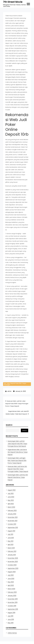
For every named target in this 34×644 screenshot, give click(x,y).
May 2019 (11, 623)
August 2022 (12, 490)
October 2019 (12, 606)
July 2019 (10, 616)
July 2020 (11, 575)
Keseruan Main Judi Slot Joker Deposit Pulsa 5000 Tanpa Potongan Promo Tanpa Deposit (17, 404)
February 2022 (12, 510)
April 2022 (11, 504)
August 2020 (12, 572)
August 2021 (11, 531)
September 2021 (13, 527)
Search (9, 425)
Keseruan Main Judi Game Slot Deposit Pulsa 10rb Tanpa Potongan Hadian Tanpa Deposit (18, 469)
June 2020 (11, 579)
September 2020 (13, 568)
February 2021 (12, 551)
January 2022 (12, 514)
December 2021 (13, 517)
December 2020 (13, 558)
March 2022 (11, 507)
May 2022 (11, 500)
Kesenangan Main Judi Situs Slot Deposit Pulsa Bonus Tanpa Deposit (18, 477)
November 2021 (13, 521)
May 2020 (11, 582)
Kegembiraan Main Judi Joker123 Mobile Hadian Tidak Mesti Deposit (17, 413)
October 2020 (12, 565)
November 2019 (13, 602)
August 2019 (11, 613)
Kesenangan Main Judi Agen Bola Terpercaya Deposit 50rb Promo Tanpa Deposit (17, 460)
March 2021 (11, 548)
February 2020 (12, 592)
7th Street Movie (13, 2)
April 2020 (11, 585)
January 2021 (12, 555)
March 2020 (11, 589)
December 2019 (13, 599)
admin (9, 391)
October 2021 (12, 524)
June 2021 (11, 538)
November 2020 (13, 562)
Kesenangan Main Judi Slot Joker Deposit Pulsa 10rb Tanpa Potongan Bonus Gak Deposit (17, 444)
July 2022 (11, 493)
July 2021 (10, 534)
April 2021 (11, 544)
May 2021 (11, 541)
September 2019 (13, 609)
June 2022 (11, 497)
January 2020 (12, 596)
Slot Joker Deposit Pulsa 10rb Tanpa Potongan (15, 384)
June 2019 (11, 619)
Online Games (12, 633)
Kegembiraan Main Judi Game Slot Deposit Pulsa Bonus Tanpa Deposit (18, 452)
